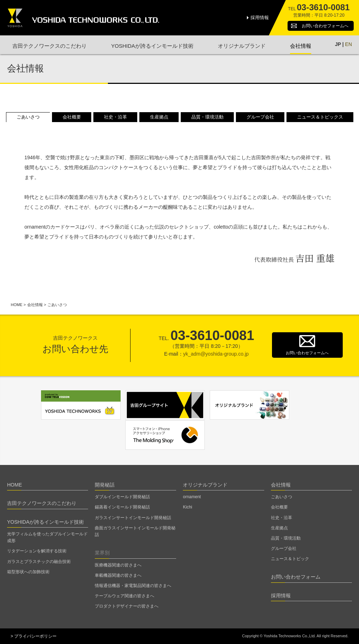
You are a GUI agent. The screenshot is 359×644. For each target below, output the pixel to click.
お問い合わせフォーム (296, 577)
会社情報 (301, 46)
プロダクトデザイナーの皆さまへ (127, 606)
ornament (192, 497)
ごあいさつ (28, 117)
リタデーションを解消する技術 (37, 551)
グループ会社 (260, 117)
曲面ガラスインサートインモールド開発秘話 (135, 531)
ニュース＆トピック (290, 559)
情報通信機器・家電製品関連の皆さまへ (133, 586)
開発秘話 (105, 485)
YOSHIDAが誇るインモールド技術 (152, 46)
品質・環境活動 (207, 117)
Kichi (187, 507)
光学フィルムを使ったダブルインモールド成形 (47, 537)
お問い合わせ (325, 26)
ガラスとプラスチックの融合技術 (39, 562)
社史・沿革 (115, 117)
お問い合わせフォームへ (307, 353)
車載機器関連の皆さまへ (118, 575)
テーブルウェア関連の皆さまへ (125, 596)
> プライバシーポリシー (34, 636)
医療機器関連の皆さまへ (118, 565)
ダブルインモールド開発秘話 (122, 497)
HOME (16, 305)
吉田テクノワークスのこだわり (50, 46)
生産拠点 (159, 117)
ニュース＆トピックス (320, 117)
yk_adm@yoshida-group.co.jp (216, 354)
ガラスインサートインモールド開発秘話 (133, 518)
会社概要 (72, 117)
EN (349, 44)
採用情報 (260, 18)
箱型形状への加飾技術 (28, 572)
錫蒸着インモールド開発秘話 (122, 507)
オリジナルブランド (242, 46)
